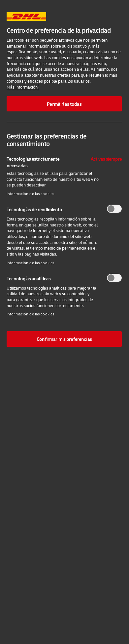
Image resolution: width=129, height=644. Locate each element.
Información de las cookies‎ (30, 194)
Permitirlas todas (64, 104)
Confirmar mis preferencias (64, 339)
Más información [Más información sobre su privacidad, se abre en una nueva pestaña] (22, 87)
